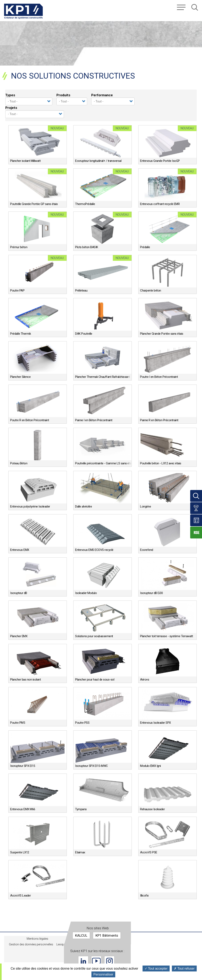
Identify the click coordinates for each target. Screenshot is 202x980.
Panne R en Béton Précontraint (159, 420)
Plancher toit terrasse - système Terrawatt (166, 636)
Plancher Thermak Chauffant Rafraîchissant (103, 377)
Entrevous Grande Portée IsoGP (160, 161)
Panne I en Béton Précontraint (94, 420)
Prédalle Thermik (20, 334)
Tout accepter (156, 968)
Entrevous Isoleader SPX (155, 723)
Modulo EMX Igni (150, 766)
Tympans (81, 809)
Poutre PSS (82, 723)
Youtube (96, 961)
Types (10, 95)
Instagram (109, 961)
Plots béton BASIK (87, 247)
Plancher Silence (20, 377)
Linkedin (83, 961)
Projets (11, 108)
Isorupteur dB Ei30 (151, 593)
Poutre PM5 (18, 723)
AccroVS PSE (149, 852)
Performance (102, 95)
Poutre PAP (17, 290)
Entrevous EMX (20, 550)
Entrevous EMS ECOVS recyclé (94, 550)
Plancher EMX (19, 636)
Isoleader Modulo (86, 593)
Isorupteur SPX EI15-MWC (92, 766)
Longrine (145, 506)
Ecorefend (147, 550)
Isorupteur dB (19, 593)
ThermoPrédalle (85, 204)
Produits (63, 95)
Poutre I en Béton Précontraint (159, 377)
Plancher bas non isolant (25, 680)
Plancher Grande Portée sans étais (162, 334)
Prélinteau (81, 290)
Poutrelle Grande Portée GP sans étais (34, 204)
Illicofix (144, 896)
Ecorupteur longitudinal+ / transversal (98, 161)
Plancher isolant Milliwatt (25, 161)
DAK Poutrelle (84, 334)
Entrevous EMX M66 (23, 809)
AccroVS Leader (20, 896)
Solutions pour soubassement (94, 636)
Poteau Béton (19, 463)
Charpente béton (151, 290)
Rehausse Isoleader (152, 809)
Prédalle (145, 247)
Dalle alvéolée (83, 506)
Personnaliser (103, 974)
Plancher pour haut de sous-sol (95, 680)
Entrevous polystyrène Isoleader (30, 506)
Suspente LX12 (20, 852)
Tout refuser (184, 968)
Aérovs (145, 680)
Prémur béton (19, 247)
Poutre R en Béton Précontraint (30, 420)
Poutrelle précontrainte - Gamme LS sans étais (104, 463)
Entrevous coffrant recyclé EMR (160, 204)
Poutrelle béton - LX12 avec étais (161, 463)
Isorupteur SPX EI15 (23, 766)
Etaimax (80, 852)
